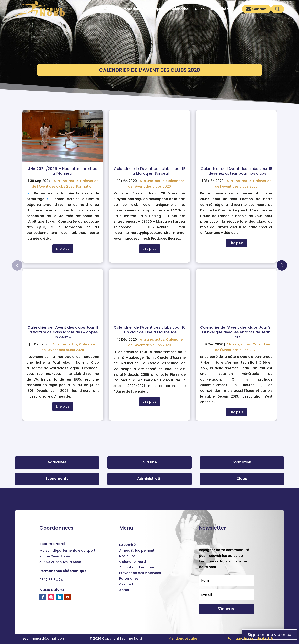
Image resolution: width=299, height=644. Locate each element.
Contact (126, 584)
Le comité (127, 545)
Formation (85, 186)
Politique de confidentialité (250, 639)
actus (73, 181)
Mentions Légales (183, 639)
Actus (124, 590)
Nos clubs (127, 556)
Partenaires (129, 579)
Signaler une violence (269, 635)
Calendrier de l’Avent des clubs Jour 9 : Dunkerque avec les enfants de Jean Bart (236, 332)
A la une (60, 181)
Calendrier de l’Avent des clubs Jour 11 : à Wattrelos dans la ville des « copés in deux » (63, 332)
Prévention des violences (140, 573)
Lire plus (63, 249)
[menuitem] (108, 9)
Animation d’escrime (137, 567)
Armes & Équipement (137, 551)
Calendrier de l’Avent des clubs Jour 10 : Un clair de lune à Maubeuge (150, 330)
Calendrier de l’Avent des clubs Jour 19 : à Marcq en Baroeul (150, 171)
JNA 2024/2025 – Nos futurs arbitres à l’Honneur (63, 171)
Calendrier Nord (132, 562)
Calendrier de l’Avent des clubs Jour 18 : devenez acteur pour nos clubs (236, 171)
